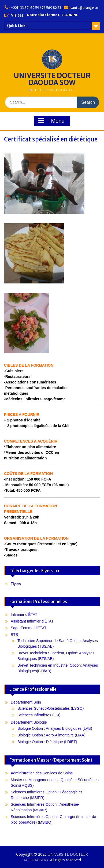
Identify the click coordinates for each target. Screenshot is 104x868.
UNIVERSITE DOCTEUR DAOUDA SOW (52, 79)
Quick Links (17, 26)
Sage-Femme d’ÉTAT (29, 628)
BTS (14, 635)
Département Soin (26, 702)
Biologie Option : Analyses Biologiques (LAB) (55, 728)
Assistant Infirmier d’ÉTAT (32, 621)
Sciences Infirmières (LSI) (39, 715)
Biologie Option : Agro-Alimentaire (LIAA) (51, 735)
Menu (51, 121)
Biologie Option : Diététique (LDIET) (47, 742)
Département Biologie (29, 722)
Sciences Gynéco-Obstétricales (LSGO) (51, 708)
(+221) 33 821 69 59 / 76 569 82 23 (35, 8)
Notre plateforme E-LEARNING (53, 15)
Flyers (16, 584)
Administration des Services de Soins (42, 773)
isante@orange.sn (84, 8)
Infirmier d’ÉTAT (24, 614)
